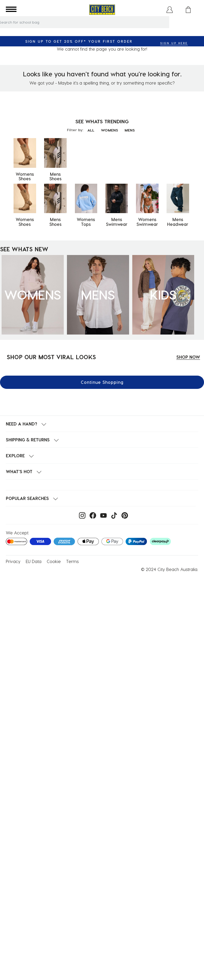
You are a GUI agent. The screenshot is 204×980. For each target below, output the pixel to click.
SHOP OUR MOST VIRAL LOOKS (51, 357)
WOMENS (109, 130)
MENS (130, 130)
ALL (91, 130)
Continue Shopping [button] (102, 382)
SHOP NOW (188, 357)
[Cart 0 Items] (188, 10)
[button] (170, 10)
